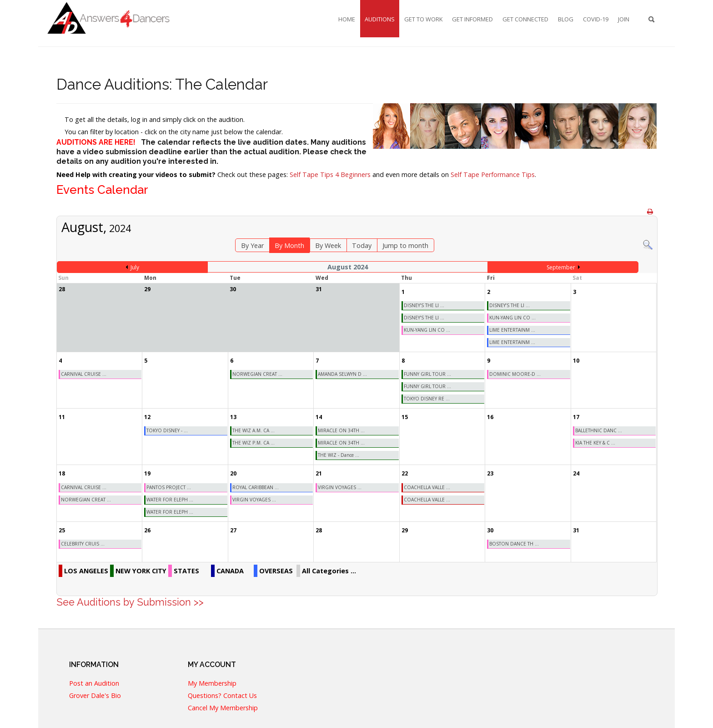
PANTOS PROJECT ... (169, 487)
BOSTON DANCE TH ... (514, 544)
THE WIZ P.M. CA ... (254, 443)
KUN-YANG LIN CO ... (427, 330)
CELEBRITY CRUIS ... (83, 544)
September (561, 267)
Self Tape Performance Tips (493, 174)
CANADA (230, 571)
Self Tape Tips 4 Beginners (330, 174)
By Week (328, 245)
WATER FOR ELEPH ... (170, 500)
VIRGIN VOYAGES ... (254, 500)
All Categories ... (329, 571)
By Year (252, 245)
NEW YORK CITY (141, 571)
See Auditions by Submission (124, 602)
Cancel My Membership (223, 707)
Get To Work (423, 19)
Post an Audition (94, 682)
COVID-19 (596, 19)
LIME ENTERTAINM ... (512, 330)
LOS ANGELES (86, 571)
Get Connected (525, 19)
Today (362, 245)
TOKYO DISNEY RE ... (427, 399)
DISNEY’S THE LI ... (424, 305)
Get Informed (472, 19)
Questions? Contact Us (222, 695)
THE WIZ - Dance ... (339, 455)
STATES (186, 571)
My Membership (212, 682)
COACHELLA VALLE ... (427, 487)
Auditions (380, 19)
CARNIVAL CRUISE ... (84, 374)
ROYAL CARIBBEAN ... (256, 487)
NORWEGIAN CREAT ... (257, 374)
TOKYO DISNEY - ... (167, 430)
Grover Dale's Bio (95, 695)
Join (624, 19)
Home (347, 19)
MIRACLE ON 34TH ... (341, 430)
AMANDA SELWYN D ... (342, 374)
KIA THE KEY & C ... (595, 443)
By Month (289, 245)
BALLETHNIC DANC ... (599, 430)
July (135, 267)
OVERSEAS (276, 571)
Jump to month (405, 245)
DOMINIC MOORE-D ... (515, 374)
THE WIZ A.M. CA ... (254, 430)
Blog (566, 19)
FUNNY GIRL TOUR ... (427, 374)
